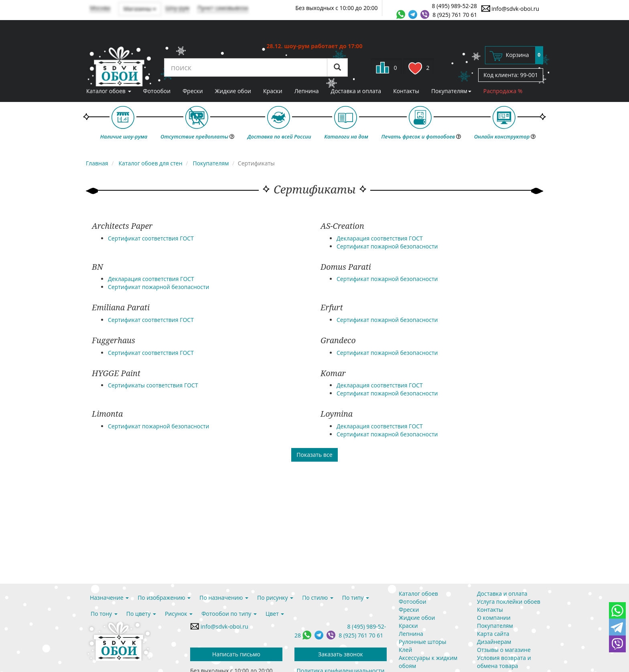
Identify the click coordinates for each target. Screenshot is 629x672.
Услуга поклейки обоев (509, 602)
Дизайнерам (494, 642)
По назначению (224, 598)
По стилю (318, 598)
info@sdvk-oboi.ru (510, 8)
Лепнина (307, 91)
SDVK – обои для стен (119, 66)
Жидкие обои (233, 91)
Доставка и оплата (356, 91)
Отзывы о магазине (504, 650)
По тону (104, 614)
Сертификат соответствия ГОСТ (151, 238)
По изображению (164, 598)
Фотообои (157, 91)
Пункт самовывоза (223, 8)
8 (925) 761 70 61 (455, 15)
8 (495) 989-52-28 (455, 6)
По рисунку (275, 598)
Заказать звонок (341, 654)
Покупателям (451, 91)
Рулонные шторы (423, 642)
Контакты (406, 91)
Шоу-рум (177, 8)
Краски (273, 91)
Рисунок (179, 614)
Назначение (109, 598)
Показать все (314, 455)
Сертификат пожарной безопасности (387, 246)
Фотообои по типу (229, 614)
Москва (100, 8)
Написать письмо (236, 654)
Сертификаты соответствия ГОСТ (153, 385)
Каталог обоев (109, 91)
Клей (405, 650)
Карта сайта (493, 634)
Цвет (275, 614)
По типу (356, 598)
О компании (494, 618)
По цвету (141, 614)
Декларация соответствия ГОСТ (380, 238)
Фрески (193, 91)
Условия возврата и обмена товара (504, 662)
